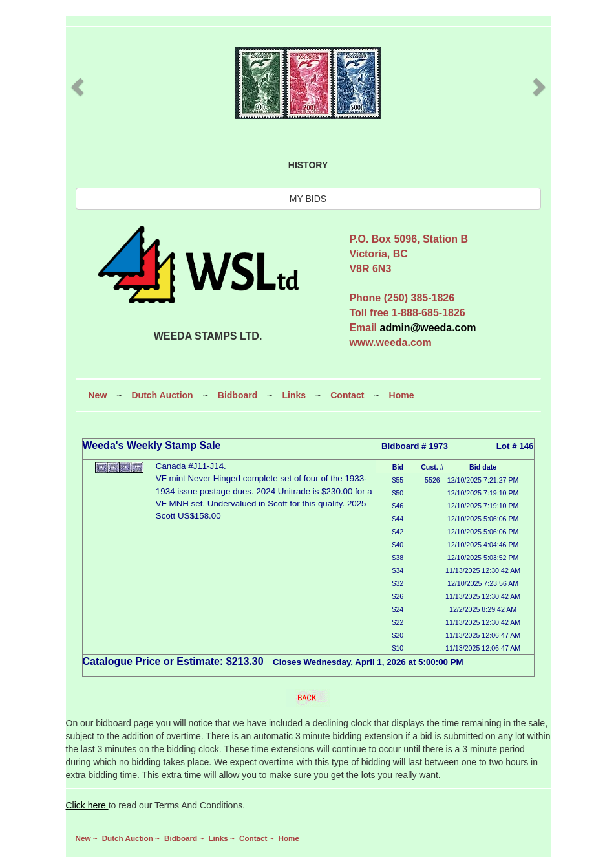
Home (402, 395)
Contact (347, 395)
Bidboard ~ (185, 838)
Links (294, 395)
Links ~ (222, 838)
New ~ (88, 838)
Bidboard (238, 395)
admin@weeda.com (428, 328)
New (98, 395)
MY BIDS (308, 199)
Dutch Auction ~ (132, 838)
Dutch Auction (162, 395)
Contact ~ (258, 838)
